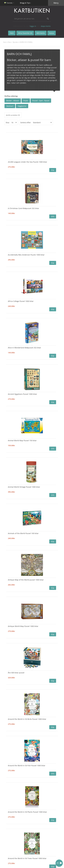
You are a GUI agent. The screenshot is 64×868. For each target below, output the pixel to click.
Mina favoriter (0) (25, 33)
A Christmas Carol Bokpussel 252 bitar (23, 208)
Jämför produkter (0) (13, 115)
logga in (33, 26)
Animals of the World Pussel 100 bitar (23, 533)
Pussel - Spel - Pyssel (41, 101)
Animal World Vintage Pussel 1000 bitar (24, 487)
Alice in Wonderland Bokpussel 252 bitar (24, 348)
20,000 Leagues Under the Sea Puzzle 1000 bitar (27, 162)
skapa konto (46, 26)
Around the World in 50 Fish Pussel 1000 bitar (27, 766)
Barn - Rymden (13, 42)
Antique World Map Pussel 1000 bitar (23, 626)
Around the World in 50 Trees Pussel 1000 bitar (27, 858)
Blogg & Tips (25, 3)
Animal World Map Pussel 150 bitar (22, 440)
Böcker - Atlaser (13, 101)
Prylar (26, 101)
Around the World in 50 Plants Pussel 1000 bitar (27, 812)
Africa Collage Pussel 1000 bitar (21, 301)
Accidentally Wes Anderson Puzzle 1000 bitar (26, 255)
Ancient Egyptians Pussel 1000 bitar (22, 394)
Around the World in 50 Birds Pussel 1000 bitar (27, 719)
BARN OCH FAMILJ (26, 42)
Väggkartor (22, 106)
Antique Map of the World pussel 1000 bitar (26, 580)
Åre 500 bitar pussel (16, 673)
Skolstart (10, 106)
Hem (5, 42)
